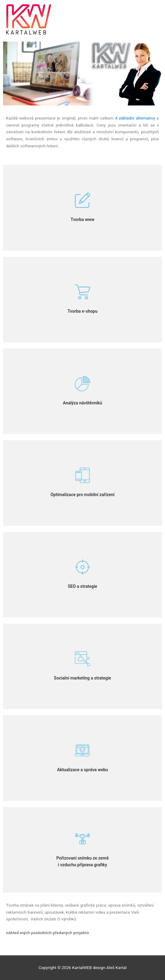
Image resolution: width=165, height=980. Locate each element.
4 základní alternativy (135, 118)
